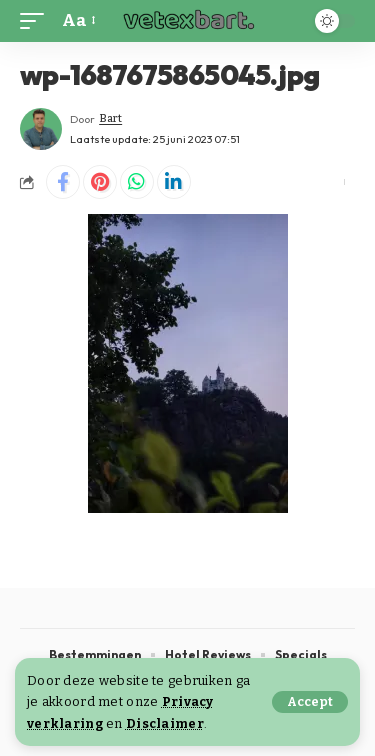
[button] (310, 702)
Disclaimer (165, 723)
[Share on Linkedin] (174, 182)
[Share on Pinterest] (100, 182)
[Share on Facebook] (63, 182)
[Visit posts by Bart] (41, 129)
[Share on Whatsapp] (137, 182)
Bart (110, 118)
